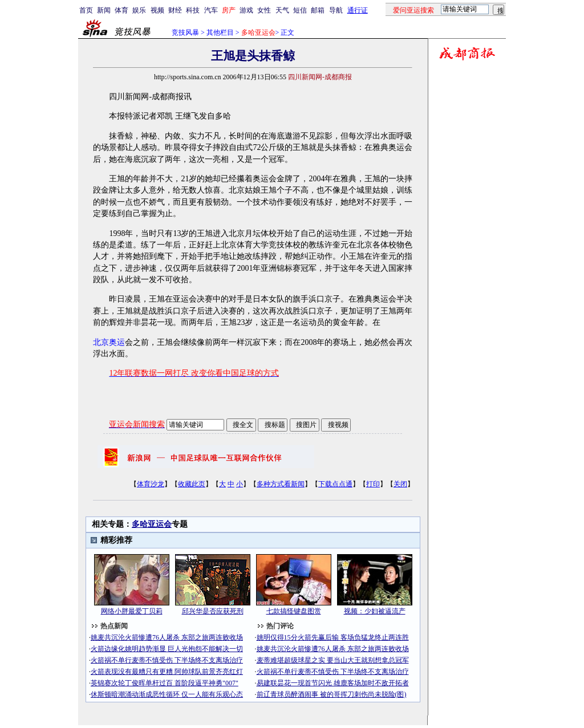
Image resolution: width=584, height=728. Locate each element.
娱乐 (139, 10)
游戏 (246, 10)
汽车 (211, 10)
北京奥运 (109, 342)
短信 (300, 10)
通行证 (358, 10)
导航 (336, 10)
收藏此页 (192, 484)
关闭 (400, 484)
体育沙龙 (151, 484)
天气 (282, 10)
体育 (121, 10)
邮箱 (318, 10)
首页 (86, 10)
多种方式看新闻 (281, 484)
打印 (373, 484)
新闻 (104, 10)
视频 (157, 10)
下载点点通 (335, 484)
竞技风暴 (185, 32)
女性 (264, 10)
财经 (175, 10)
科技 (193, 10)
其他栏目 (220, 32)
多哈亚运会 (152, 524)
